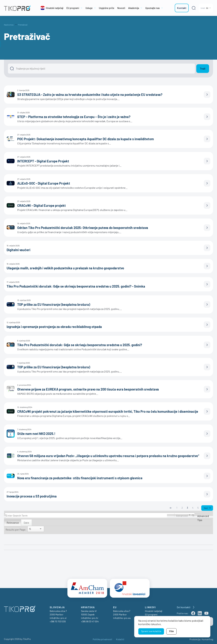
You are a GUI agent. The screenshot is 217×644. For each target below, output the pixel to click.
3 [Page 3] (187, 508)
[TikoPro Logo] (18, 8)
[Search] (86, 516)
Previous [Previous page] (171, 508)
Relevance (13, 523)
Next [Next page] (206, 508)
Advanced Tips (203, 518)
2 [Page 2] (182, 508)
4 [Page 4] (192, 508)
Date (26, 523)
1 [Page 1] (177, 508)
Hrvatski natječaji (154, 610)
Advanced (182, 516)
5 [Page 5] (198, 508)
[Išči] (101, 69)
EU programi (151, 613)
